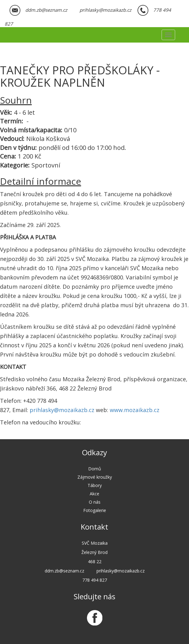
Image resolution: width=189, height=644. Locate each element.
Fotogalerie (95, 510)
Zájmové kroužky (95, 477)
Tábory (95, 485)
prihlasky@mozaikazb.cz (62, 410)
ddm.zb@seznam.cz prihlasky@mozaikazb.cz (78, 10)
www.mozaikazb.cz (135, 410)
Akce (94, 494)
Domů (95, 469)
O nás (95, 502)
